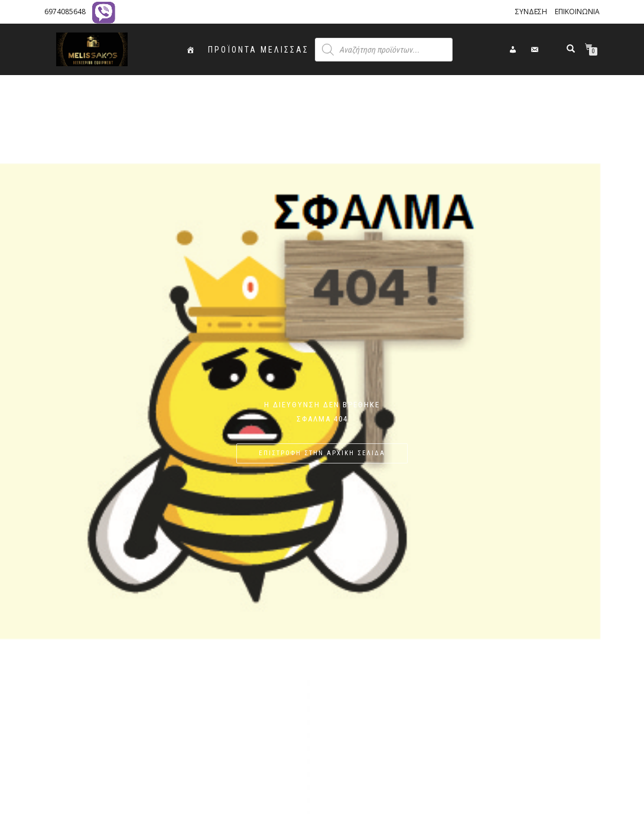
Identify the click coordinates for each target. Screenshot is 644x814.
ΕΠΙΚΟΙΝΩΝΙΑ (577, 12)
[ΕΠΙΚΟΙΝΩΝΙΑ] (536, 50)
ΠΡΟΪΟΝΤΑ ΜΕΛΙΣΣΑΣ (258, 50)
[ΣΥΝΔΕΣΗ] (514, 50)
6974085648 (65, 12)
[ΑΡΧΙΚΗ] (191, 50)
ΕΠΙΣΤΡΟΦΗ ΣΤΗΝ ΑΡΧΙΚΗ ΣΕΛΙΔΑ (322, 453)
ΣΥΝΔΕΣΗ (531, 12)
